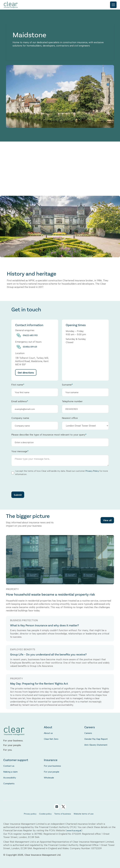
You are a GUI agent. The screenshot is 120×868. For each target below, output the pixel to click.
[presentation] (32, 483)
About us (48, 733)
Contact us (9, 766)
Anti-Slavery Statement (96, 745)
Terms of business (63, 814)
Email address (20, 401)
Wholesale (49, 778)
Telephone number (72, 401)
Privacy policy (30, 814)
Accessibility (10, 778)
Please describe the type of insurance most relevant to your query (49, 435)
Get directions (26, 373)
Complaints (9, 784)
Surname (67, 385)
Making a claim (10, 772)
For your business (52, 766)
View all (107, 520)
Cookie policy (45, 814)
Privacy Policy (92, 471)
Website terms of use (84, 814)
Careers (88, 733)
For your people (52, 772)
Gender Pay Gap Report (96, 739)
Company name (20, 418)
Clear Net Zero (51, 739)
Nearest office (70, 418)
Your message (20, 451)
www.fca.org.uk (74, 831)
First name (18, 385)
